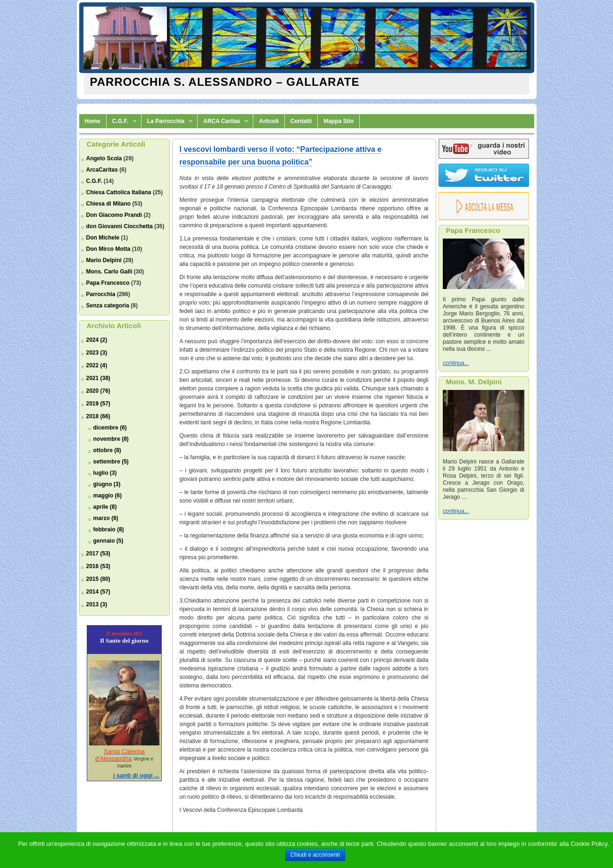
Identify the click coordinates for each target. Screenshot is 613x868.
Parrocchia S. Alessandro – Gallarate (225, 82)
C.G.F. (122, 121)
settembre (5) (111, 462)
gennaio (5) (108, 541)
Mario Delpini (104, 260)
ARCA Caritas (223, 121)
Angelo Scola (104, 158)
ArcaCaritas (102, 170)
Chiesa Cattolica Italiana (119, 192)
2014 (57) (98, 592)
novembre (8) (111, 439)
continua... (456, 363)
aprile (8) (105, 507)
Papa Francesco (108, 283)
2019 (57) (98, 404)
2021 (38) (98, 378)
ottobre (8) (107, 450)
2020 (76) (98, 391)
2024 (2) (97, 340)
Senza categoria (108, 306)
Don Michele (103, 238)
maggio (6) (108, 496)
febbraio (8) (109, 529)
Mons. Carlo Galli (109, 272)
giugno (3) (107, 484)
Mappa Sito (339, 121)
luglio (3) (105, 473)
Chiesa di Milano (109, 204)
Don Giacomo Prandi (114, 215)
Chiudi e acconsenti (315, 855)
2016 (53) (98, 566)
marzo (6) (106, 518)
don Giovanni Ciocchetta (120, 226)
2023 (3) (97, 353)
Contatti (301, 121)
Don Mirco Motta (108, 249)
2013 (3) (97, 604)
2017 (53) (98, 554)
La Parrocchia (167, 121)
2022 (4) (97, 365)
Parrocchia (101, 294)
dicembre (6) (110, 428)
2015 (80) (98, 579)
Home (93, 121)
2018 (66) (98, 416)
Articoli (269, 121)
